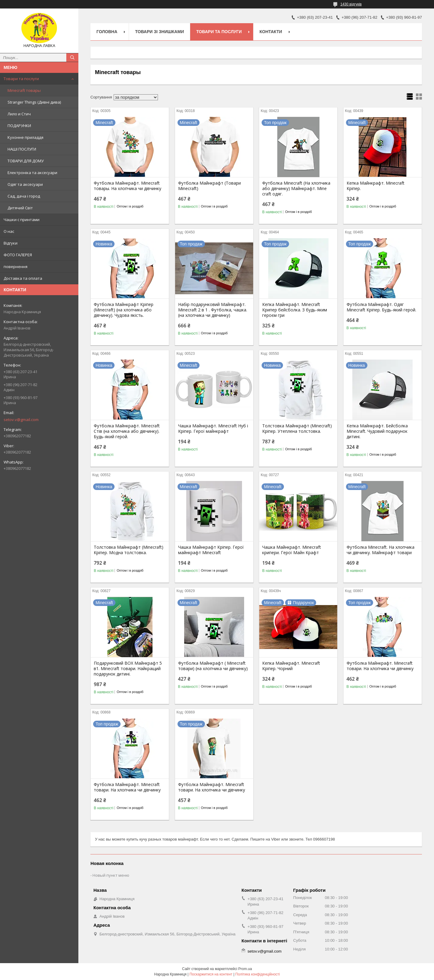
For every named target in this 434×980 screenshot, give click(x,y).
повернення (16, 267)
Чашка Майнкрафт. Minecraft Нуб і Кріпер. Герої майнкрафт (213, 429)
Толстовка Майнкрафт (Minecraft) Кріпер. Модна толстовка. (129, 550)
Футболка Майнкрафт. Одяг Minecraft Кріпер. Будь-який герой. (381, 307)
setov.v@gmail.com (21, 420)
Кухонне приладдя (25, 137)
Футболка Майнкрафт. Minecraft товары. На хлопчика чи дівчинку (127, 186)
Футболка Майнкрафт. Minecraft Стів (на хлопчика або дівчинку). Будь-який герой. (127, 431)
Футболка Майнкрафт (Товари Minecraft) (209, 186)
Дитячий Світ (20, 208)
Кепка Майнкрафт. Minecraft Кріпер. (376, 186)
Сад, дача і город (24, 196)
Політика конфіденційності (258, 974)
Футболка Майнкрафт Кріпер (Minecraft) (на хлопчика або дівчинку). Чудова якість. (124, 310)
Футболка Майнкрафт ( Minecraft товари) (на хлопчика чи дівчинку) (213, 666)
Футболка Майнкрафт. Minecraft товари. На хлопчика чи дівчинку (380, 666)
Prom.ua (245, 969)
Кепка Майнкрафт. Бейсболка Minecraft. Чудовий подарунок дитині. (377, 431)
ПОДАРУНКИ (19, 126)
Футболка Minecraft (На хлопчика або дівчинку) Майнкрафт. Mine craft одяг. (296, 189)
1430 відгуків (351, 4)
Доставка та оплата (23, 278)
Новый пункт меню (111, 875)
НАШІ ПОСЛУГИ (22, 149)
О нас (9, 231)
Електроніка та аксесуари (32, 173)
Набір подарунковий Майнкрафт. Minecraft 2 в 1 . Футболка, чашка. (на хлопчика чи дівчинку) (213, 310)
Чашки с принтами (22, 220)
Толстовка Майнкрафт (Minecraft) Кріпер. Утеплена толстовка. (297, 429)
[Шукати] (72, 58)
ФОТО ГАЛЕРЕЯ (18, 255)
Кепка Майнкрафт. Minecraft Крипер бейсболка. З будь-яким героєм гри (295, 310)
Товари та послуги (21, 79)
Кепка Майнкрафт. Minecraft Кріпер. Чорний (291, 666)
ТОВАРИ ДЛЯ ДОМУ (26, 161)
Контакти (271, 32)
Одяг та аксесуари (25, 184)
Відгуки (11, 243)
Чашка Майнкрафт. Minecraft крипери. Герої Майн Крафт (292, 550)
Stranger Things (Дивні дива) (34, 102)
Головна (107, 32)
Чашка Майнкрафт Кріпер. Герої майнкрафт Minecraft (211, 550)
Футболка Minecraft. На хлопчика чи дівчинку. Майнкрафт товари (381, 550)
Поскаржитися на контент (211, 974)
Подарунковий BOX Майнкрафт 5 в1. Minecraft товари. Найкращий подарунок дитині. (128, 669)
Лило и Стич (19, 114)
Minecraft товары (24, 90)
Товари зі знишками (159, 32)
